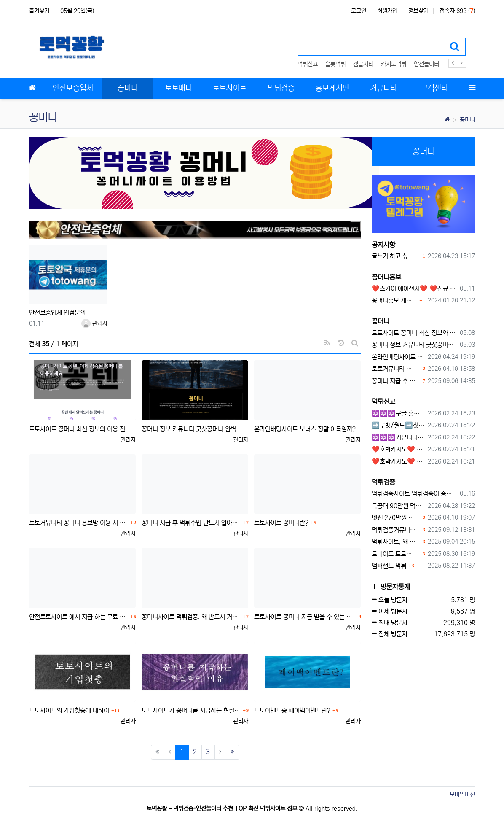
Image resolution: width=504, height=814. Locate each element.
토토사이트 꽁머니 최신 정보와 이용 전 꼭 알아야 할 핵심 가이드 (82, 429)
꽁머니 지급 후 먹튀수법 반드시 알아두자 (191, 523)
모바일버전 (462, 795)
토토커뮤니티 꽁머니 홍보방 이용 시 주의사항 (79, 523)
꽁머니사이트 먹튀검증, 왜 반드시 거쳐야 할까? (191, 617)
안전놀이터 (426, 64)
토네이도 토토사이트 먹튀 (394, 554)
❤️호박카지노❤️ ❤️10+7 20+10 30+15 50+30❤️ (398, 449)
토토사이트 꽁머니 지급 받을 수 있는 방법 (304, 617)
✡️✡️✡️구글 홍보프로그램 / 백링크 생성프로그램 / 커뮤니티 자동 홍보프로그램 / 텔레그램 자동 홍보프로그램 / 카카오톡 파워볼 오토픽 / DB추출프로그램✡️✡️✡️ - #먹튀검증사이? (398, 414)
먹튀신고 (308, 64)
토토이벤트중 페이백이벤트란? (292, 710)
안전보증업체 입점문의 (57, 313)
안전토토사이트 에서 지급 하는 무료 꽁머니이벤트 (79, 617)
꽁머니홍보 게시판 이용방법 (394, 301)
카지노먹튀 (394, 64)
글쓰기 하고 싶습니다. (394, 256)
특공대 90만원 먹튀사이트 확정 (398, 506)
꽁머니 (467, 120)
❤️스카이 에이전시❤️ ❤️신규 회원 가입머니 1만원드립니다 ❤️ (414, 289)
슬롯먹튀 (335, 64)
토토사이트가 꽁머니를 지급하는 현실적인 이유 (191, 710)
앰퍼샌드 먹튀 (389, 566)
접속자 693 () (457, 11)
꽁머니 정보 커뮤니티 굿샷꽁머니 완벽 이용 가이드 (195, 429)
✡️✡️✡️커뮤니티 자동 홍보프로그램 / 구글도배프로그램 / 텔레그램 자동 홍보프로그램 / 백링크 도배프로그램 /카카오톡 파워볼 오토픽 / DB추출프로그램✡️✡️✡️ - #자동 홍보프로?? (398, 438)
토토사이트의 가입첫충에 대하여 (69, 710)
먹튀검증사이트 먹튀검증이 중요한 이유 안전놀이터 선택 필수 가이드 (414, 494)
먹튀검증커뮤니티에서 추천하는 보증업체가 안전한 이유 (394, 530)
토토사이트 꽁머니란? (281, 523)
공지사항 (383, 245)
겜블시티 (363, 64)
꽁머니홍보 (386, 277)
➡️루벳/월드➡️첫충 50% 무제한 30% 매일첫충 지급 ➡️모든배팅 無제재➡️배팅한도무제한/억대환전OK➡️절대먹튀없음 (398, 425)
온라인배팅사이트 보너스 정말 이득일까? (305, 429)
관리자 (94, 323)
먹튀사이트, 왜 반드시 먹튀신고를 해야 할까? (394, 542)
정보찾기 (418, 11)
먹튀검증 (383, 482)
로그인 (359, 11)
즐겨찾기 (39, 11)
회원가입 (387, 11)
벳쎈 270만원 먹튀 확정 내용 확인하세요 (394, 518)
